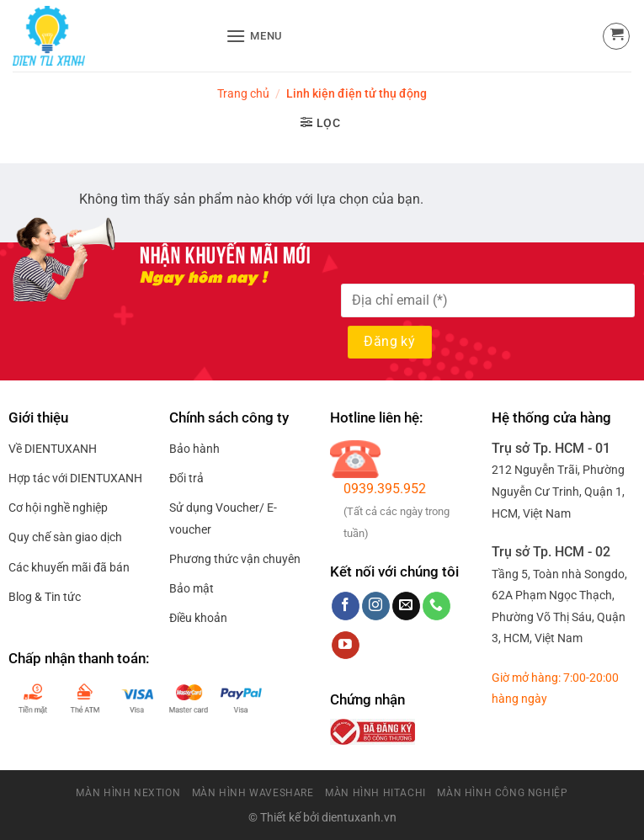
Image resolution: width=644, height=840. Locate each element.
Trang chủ (243, 93)
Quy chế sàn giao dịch (65, 537)
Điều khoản (198, 618)
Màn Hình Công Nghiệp (502, 793)
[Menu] (254, 36)
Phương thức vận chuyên (235, 559)
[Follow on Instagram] (376, 606)
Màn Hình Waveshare (253, 793)
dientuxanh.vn (359, 818)
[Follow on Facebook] (346, 606)
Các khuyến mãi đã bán (69, 567)
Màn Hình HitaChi (375, 793)
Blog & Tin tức (45, 597)
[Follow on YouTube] (346, 646)
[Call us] (436, 606)
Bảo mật (192, 588)
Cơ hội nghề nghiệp (58, 508)
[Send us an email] (406, 606)
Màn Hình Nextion (128, 793)
